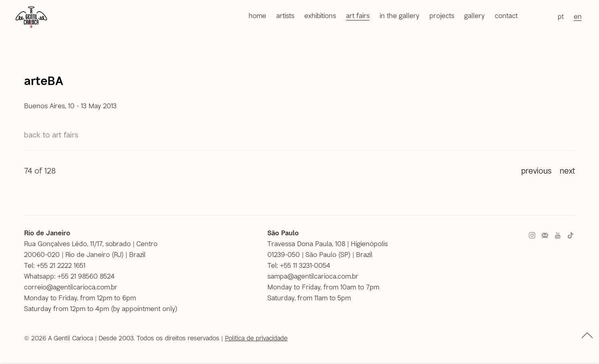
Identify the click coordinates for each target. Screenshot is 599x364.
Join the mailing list (545, 236)
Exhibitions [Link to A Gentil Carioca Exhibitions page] (320, 15)
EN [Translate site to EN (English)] (578, 16)
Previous (536, 170)
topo (587, 335)
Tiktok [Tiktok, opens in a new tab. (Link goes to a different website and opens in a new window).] (571, 236)
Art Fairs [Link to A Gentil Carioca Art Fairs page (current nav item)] (358, 15)
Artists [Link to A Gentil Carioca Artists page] (285, 15)
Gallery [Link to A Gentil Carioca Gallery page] (475, 15)
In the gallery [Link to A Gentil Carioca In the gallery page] (400, 15)
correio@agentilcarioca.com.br (71, 287)
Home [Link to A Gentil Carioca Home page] (257, 15)
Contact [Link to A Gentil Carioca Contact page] (506, 15)
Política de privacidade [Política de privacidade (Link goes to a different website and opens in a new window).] (256, 338)
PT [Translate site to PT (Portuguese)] (561, 16)
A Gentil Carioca (31, 17)
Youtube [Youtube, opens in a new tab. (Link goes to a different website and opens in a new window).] (558, 236)
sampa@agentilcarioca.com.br (313, 276)
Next (567, 170)
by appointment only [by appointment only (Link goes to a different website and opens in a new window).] (144, 308)
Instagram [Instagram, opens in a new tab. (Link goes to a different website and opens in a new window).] (532, 236)
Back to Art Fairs (51, 134)
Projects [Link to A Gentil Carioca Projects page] (442, 15)
